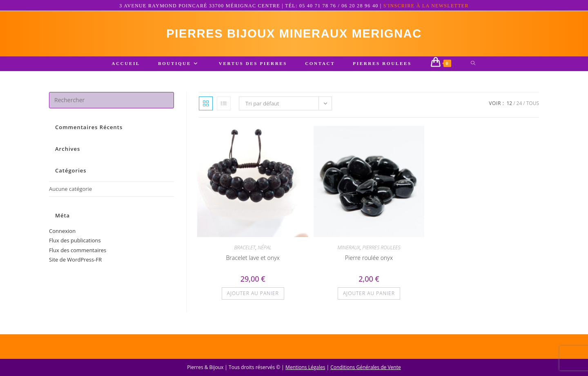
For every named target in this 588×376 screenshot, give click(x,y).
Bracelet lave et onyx (253, 259)
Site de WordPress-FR (75, 261)
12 (509, 104)
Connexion (62, 232)
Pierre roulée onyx (369, 259)
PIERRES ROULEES (381, 249)
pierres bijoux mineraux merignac (294, 34)
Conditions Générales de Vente (365, 367)
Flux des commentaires (78, 251)
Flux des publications (75, 242)
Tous (533, 104)
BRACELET (245, 249)
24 (519, 104)
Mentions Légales (305, 367)
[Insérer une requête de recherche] (111, 101)
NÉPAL (265, 249)
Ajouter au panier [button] (253, 294)
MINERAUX (349, 249)
